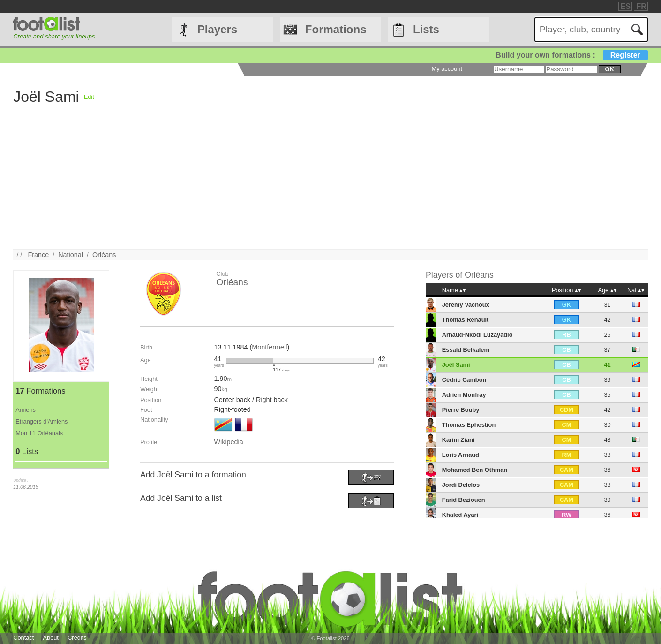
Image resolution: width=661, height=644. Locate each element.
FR (641, 6)
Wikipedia (228, 442)
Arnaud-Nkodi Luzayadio (477, 335)
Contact (23, 638)
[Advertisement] (365, 183)
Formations (336, 29)
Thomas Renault (466, 320)
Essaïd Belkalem (466, 350)
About (50, 638)
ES (626, 6)
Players (217, 29)
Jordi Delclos (461, 485)
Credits (77, 638)
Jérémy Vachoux (466, 305)
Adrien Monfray (464, 395)
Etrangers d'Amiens (41, 421)
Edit (89, 97)
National (71, 255)
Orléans (104, 255)
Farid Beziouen (464, 500)
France (38, 255)
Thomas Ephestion (469, 425)
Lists (426, 29)
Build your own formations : (571, 55)
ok (610, 69)
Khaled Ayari (460, 515)
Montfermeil (269, 347)
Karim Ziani (458, 440)
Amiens (26, 410)
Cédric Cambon (464, 380)
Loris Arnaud (461, 455)
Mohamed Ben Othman (475, 470)
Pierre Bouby (461, 410)
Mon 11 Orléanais (39, 433)
